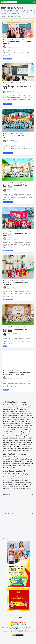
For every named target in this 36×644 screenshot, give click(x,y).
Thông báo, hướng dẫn (8, 153)
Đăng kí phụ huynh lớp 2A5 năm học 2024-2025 (17, 330)
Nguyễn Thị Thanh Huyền (13, 334)
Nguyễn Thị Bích (11, 190)
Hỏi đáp (30, 615)
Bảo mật (25, 615)
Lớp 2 (5, 346)
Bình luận (14, 39)
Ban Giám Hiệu (10, 46)
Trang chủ (5, 615)
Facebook (19, 629)
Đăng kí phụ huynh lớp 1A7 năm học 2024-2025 (17, 234)
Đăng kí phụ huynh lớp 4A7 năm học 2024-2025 (17, 283)
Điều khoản (12, 615)
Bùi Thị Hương (10, 140)
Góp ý (15, 618)
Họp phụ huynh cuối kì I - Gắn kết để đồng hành (17, 42)
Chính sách (19, 615)
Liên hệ (20, 618)
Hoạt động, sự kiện (8, 59)
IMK (22, 633)
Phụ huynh (6, 390)
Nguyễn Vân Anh (11, 238)
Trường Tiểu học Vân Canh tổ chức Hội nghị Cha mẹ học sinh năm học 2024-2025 (18, 87)
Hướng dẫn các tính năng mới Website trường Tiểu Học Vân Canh (18, 374)
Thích (5, 39)
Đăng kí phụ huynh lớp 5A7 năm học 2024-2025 (17, 186)
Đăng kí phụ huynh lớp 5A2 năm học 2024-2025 (17, 137)
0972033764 (13, 629)
